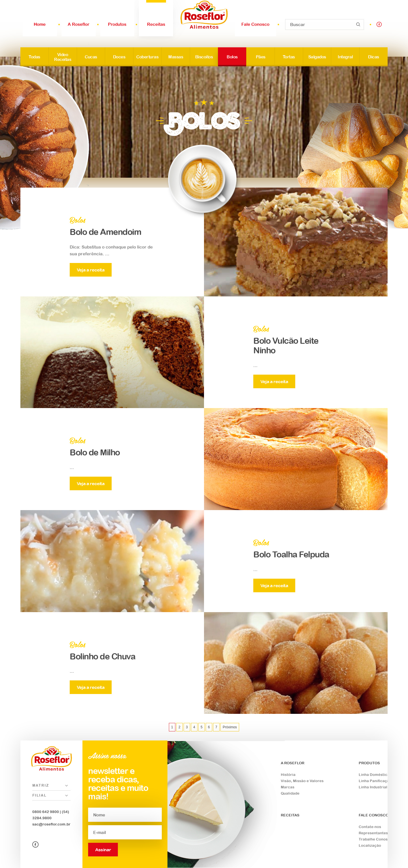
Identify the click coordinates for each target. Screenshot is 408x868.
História (288, 775)
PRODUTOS (369, 763)
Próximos (230, 727)
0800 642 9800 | (47, 812)
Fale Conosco (255, 24)
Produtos (117, 24)
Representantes (373, 833)
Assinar (103, 850)
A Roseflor (79, 24)
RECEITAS (290, 815)
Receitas (156, 24)
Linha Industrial (373, 787)
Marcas (288, 787)
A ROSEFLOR (293, 763)
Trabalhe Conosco (375, 839)
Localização (370, 845)
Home (40, 24)
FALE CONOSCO (374, 815)
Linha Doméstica (374, 775)
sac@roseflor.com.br (51, 824)
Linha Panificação (375, 781)
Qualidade (290, 793)
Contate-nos (370, 827)
